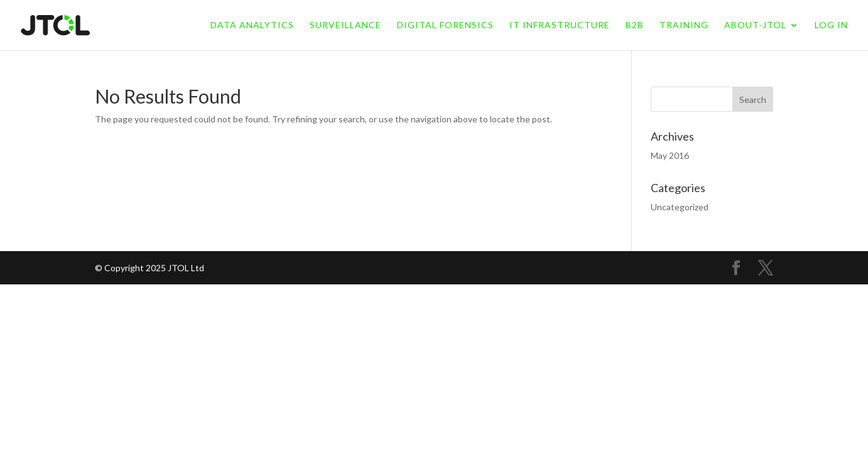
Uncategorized (680, 207)
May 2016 (670, 155)
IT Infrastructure (560, 25)
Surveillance (345, 25)
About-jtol (755, 25)
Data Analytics (252, 25)
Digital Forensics (445, 25)
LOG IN (831, 25)
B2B (635, 25)
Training (684, 25)
